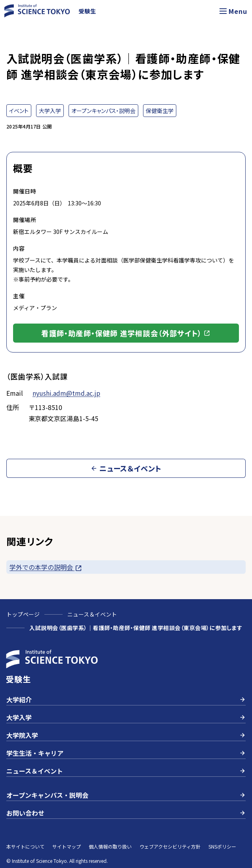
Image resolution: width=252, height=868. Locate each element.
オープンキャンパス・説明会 (126, 795)
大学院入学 (126, 735)
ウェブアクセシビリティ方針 (170, 846)
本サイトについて (25, 846)
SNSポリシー (222, 846)
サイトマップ (67, 846)
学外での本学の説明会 (46, 567)
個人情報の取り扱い (110, 846)
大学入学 (126, 717)
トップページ (23, 614)
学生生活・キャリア (126, 753)
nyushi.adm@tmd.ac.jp (66, 393)
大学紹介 (126, 699)
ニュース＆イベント (92, 614)
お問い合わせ (126, 813)
